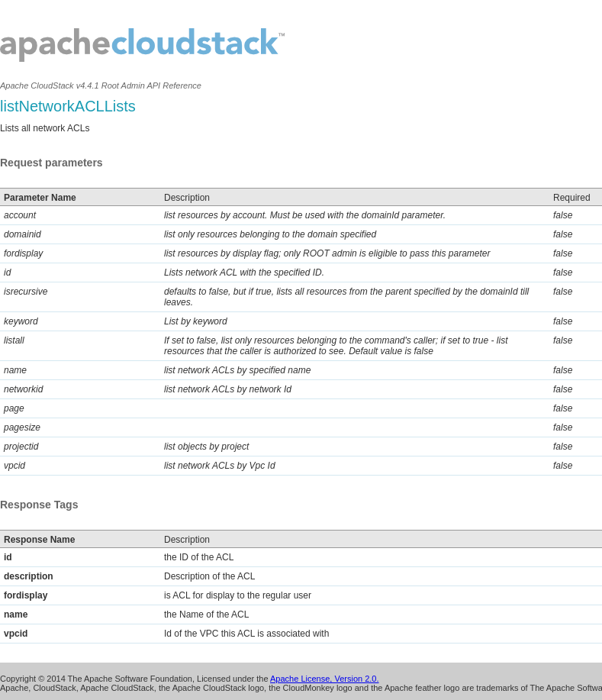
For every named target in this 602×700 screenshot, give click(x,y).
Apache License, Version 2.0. (324, 679)
